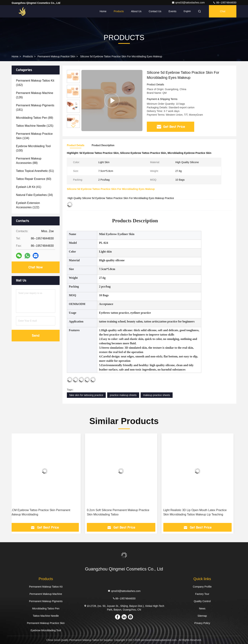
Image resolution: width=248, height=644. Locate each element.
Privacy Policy (202, 623)
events (173, 11)
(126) (35, 95)
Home (103, 11)
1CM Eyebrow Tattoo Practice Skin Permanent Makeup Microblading (43, 512)
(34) (34, 195)
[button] (73, 126)
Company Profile (202, 587)
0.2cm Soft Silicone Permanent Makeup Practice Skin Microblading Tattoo (121, 512)
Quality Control (202, 601)
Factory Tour (202, 594)
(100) (33, 148)
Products (119, 11)
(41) (29, 187)
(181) (35, 108)
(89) (35, 118)
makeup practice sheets (157, 395)
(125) (35, 126)
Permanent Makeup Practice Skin (57, 56)
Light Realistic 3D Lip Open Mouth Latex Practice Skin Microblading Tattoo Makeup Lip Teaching (198, 512)
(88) (29, 161)
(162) (35, 83)
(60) (34, 179)
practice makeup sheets (123, 395)
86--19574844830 (225, 3)
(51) (35, 171)
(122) (28, 205)
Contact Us (155, 11)
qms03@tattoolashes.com (189, 3)
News (202, 608)
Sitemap (202, 616)
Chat (223, 11)
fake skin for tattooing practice (86, 395)
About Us (136, 11)
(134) (34, 136)
